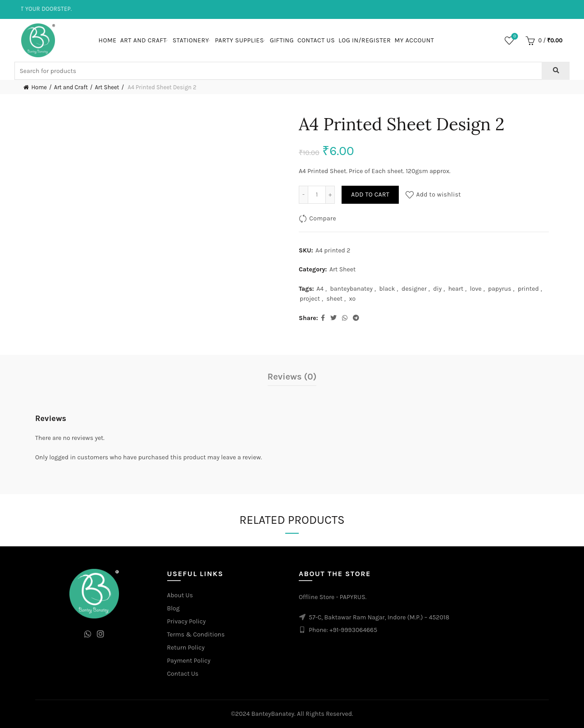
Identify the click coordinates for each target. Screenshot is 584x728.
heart (456, 289)
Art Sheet (107, 87)
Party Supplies (240, 40)
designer (414, 289)
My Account (414, 40)
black (387, 289)
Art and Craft (144, 40)
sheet (334, 299)
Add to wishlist (438, 195)
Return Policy (186, 648)
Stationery (191, 40)
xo (352, 299)
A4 (320, 289)
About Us (180, 595)
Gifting (282, 40)
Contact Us (316, 40)
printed (528, 289)
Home (108, 40)
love (476, 289)
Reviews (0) (292, 377)
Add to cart (370, 195)
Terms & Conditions (196, 634)
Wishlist (514, 37)
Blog (173, 608)
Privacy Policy (187, 621)
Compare (323, 218)
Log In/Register (365, 40)
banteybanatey (352, 289)
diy (437, 289)
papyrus (500, 289)
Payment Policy (189, 661)
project (310, 299)
